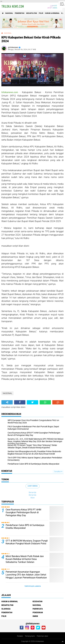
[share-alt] (7, 402)
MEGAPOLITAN (32, 13)
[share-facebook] (20, 402)
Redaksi (20, 636)
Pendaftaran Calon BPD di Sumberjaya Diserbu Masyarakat (25, 527)
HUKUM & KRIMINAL (52, 13)
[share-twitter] (32, 402)
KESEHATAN (38, 601)
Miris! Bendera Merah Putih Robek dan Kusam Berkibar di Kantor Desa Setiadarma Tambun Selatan (25, 559)
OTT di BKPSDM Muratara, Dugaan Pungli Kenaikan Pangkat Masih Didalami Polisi (27, 542)
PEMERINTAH (20, 13)
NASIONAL (9, 13)
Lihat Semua (33, 486)
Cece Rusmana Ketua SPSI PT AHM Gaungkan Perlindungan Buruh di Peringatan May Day (23, 513)
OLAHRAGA (6, 609)
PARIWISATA (38, 609)
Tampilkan (58, 472)
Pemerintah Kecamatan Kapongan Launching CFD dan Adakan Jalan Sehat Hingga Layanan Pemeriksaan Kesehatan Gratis (26, 576)
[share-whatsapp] (45, 402)
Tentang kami (30, 636)
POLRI (41, 13)
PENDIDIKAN (38, 612)
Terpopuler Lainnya (33, 586)
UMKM (35, 616)
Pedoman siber (42, 636)
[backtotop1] (63, 641)
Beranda (32, 492)
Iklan (33, 498)
